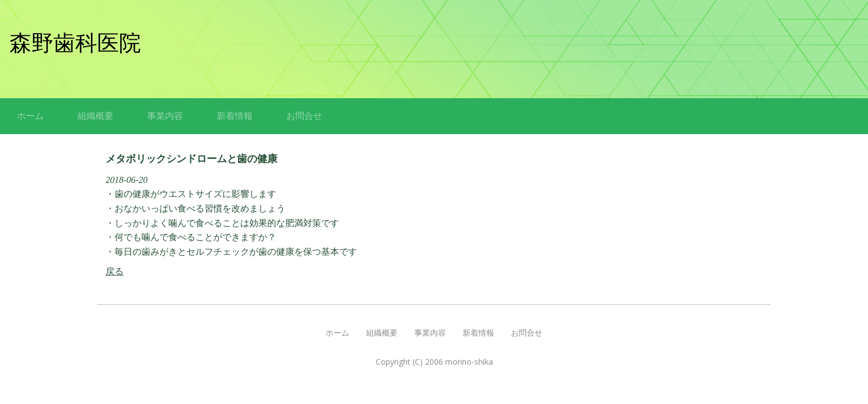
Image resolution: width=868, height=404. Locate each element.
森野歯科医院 (75, 43)
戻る (115, 271)
